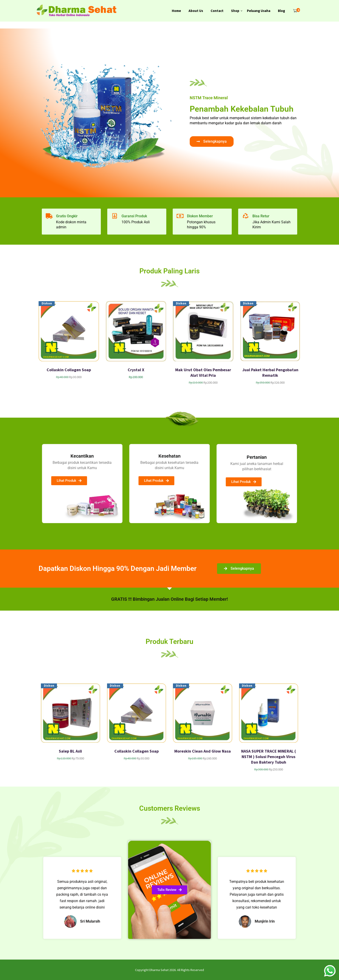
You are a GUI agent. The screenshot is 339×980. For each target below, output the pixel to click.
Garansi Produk (134, 216)
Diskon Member (200, 216)
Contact (217, 11)
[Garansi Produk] (115, 216)
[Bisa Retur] (246, 216)
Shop (235, 11)
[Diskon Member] (180, 216)
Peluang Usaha (259, 11)
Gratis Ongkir (67, 216)
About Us (196, 11)
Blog (281, 11)
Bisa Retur (261, 216)
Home (176, 11)
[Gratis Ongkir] (49, 216)
